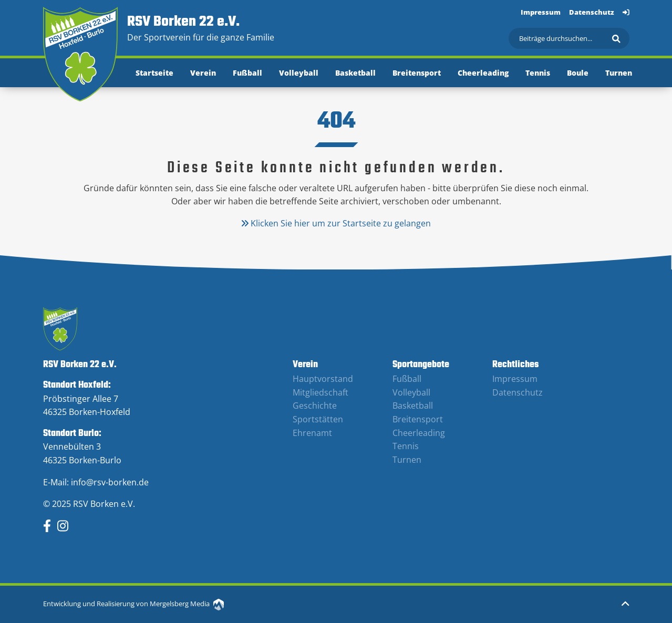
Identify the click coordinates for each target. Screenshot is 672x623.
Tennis (538, 73)
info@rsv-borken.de (110, 482)
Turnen (619, 73)
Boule (578, 73)
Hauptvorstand (323, 379)
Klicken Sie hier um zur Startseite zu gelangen (336, 223)
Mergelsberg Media (187, 604)
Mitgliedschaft (321, 392)
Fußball (247, 73)
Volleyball (299, 73)
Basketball (355, 73)
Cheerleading (483, 73)
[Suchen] (569, 38)
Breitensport (417, 73)
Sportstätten (318, 419)
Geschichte (315, 406)
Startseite (154, 73)
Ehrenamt (312, 433)
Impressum (541, 12)
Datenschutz (592, 12)
